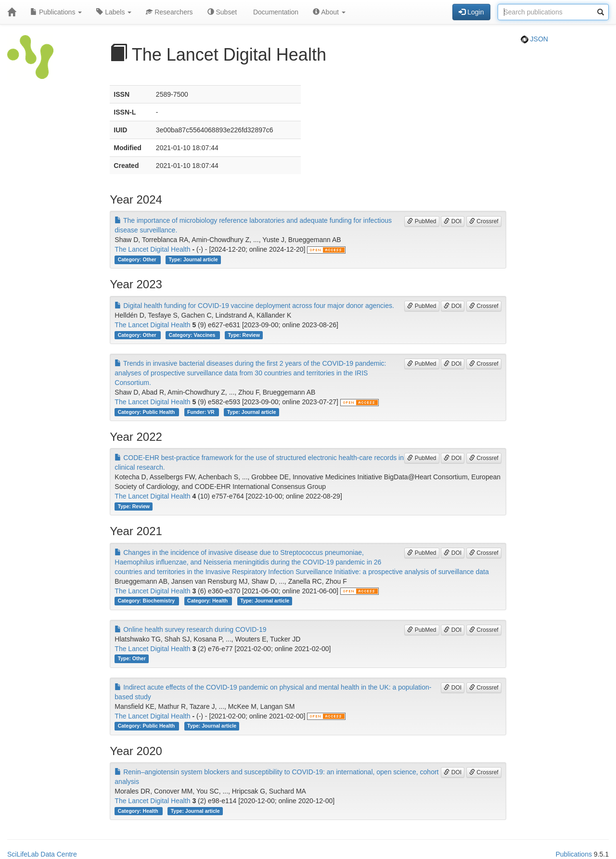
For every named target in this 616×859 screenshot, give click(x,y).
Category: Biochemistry (147, 601)
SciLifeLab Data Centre (42, 854)
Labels (114, 12)
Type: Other (132, 659)
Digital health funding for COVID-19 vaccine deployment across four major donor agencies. (254, 306)
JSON (534, 39)
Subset (222, 12)
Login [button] (471, 12)
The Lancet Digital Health (152, 249)
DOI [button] (453, 221)
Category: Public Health (147, 412)
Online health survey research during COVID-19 (190, 629)
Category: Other (138, 259)
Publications (56, 12)
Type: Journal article (193, 259)
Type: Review (244, 335)
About (329, 12)
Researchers (169, 12)
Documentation (275, 12)
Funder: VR (202, 412)
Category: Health (208, 601)
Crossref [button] (484, 221)
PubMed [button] (422, 221)
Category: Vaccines (193, 335)
